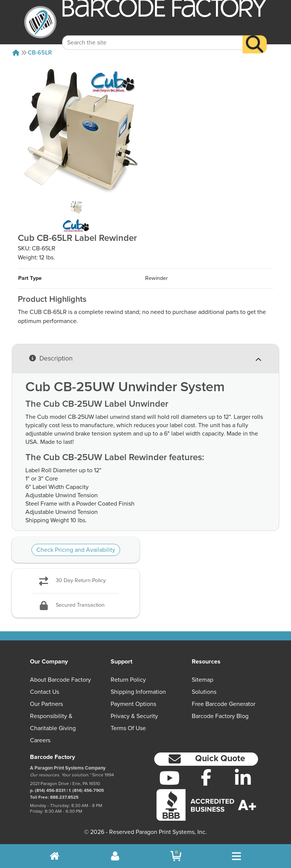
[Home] (16, 53)
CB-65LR (40, 53)
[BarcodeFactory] (40, 22)
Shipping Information (138, 692)
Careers (40, 740)
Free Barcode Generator (224, 704)
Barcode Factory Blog (220, 716)
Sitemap (203, 680)
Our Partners (46, 704)
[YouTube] (170, 778)
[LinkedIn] (243, 778)
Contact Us (45, 692)
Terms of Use (128, 728)
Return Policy (128, 680)
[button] (206, 759)
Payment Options (133, 704)
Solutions (204, 692)
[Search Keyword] (153, 35)
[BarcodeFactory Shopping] (176, 856)
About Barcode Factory (60, 680)
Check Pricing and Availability (76, 550)
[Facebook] (206, 777)
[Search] (255, 37)
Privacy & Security (134, 716)
